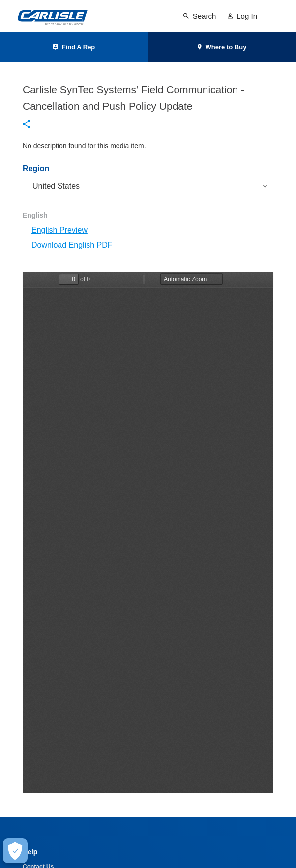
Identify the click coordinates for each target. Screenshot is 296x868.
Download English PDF (72, 245)
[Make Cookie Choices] (15, 851)
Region (36, 169)
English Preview (59, 230)
